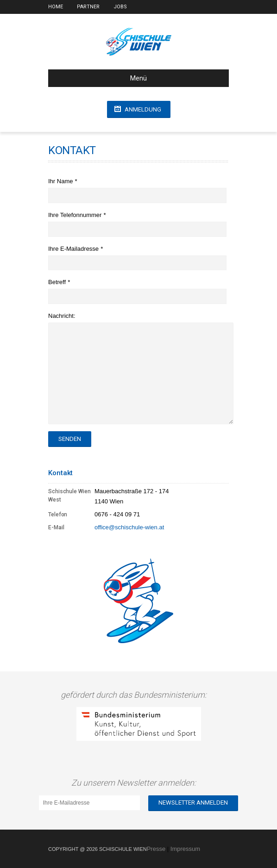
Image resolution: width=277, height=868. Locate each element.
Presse (156, 849)
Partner (88, 7)
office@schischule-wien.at (129, 527)
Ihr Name (61, 181)
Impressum (185, 849)
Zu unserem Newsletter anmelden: (135, 783)
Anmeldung (143, 109)
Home (56, 7)
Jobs (120, 7)
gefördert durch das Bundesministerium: (135, 695)
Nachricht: (62, 316)
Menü (101, 78)
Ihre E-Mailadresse (74, 249)
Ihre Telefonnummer (76, 215)
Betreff (58, 282)
